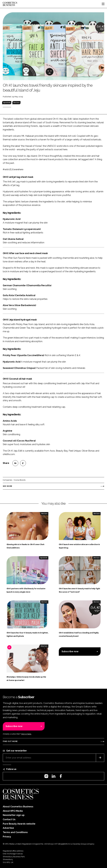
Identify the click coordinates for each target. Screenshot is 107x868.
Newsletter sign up (14, 815)
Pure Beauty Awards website (19, 824)
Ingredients (7, 103)
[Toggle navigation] (103, 4)
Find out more (10, 741)
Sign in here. (26, 734)
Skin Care (16, 103)
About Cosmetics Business (18, 807)
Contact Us (9, 819)
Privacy (7, 837)
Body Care (44, 646)
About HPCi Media (13, 811)
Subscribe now (70, 651)
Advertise (8, 828)
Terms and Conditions (15, 832)
